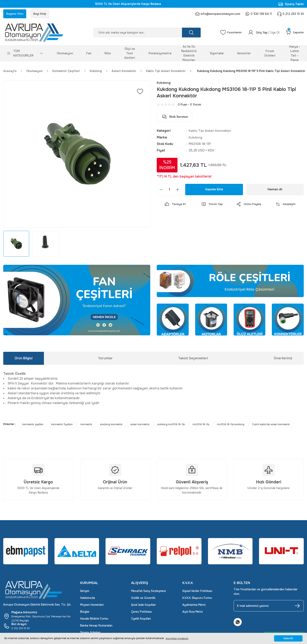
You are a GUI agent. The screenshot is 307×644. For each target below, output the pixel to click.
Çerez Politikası (142, 612)
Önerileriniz (283, 359)
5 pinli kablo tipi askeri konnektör (271, 425)
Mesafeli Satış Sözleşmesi (149, 591)
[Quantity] (169, 190)
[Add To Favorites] (140, 92)
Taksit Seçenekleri (193, 359)
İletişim (85, 591)
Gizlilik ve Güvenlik (143, 598)
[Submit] (297, 606)
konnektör (86, 425)
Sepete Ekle (214, 190)
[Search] (146, 33)
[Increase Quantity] (177, 190)
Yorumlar (105, 359)
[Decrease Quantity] (161, 190)
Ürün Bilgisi (24, 359)
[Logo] (38, 33)
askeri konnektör (140, 425)
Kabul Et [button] (288, 638)
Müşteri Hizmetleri (92, 605)
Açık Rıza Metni (193, 612)
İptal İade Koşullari (143, 605)
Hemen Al (275, 190)
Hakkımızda (88, 598)
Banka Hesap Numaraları (96, 626)
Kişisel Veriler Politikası (197, 591)
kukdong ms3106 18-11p (171, 425)
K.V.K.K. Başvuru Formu (197, 598)
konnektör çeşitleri (33, 425)
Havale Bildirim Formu (94, 619)
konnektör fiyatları (62, 425)
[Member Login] (263, 33)
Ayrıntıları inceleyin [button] (177, 639)
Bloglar (85, 612)
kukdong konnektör (111, 425)
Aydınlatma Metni (194, 605)
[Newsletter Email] (269, 606)
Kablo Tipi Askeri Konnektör (210, 131)
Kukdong (196, 138)
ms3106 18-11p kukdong (231, 425)
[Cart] (295, 33)
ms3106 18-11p (201, 425)
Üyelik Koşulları (141, 619)
